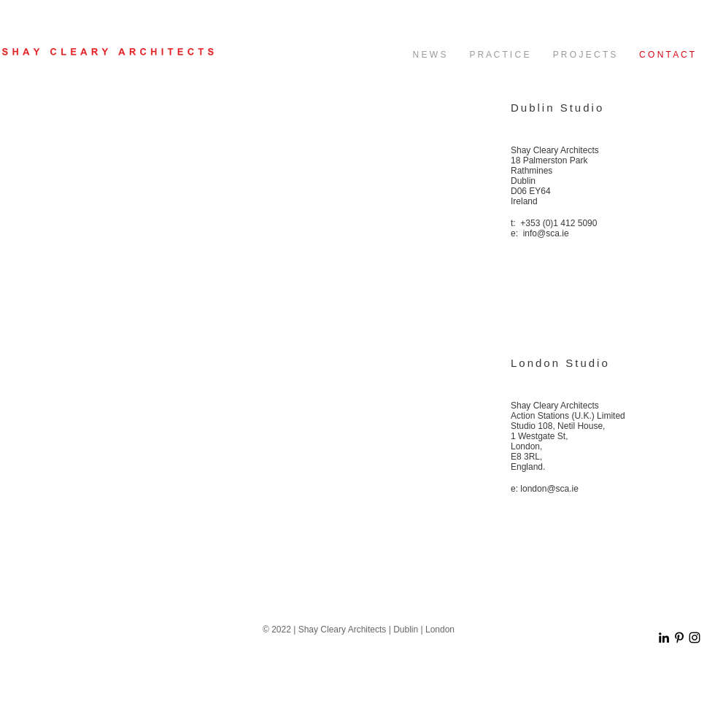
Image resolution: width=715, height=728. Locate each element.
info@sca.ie (546, 233)
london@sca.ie (549, 489)
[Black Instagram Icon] (695, 638)
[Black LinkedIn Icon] (664, 638)
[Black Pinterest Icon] (679, 638)
